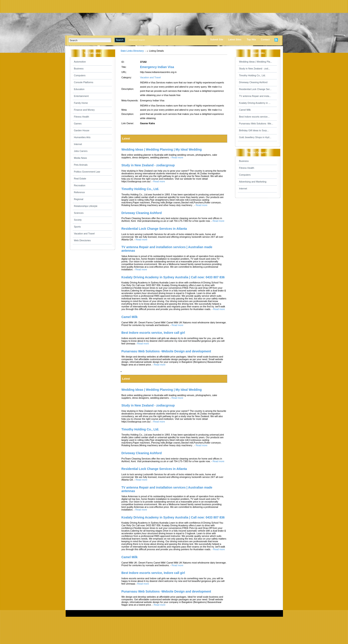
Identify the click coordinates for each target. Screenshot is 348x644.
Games (78, 124)
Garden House (82, 130)
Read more (177, 157)
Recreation (80, 185)
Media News (80, 158)
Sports (77, 227)
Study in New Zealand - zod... (255, 69)
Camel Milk (245, 110)
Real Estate (80, 179)
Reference (79, 192)
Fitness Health (81, 117)
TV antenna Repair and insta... (255, 96)
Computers (80, 75)
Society (78, 220)
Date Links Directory (132, 51)
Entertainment (81, 96)
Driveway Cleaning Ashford (253, 82)
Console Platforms (84, 82)
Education (79, 89)
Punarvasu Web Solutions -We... (256, 124)
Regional (79, 199)
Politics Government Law (87, 172)
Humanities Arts (82, 137)
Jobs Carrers (81, 151)
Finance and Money (84, 110)
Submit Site (217, 39)
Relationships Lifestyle (86, 206)
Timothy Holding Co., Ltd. (252, 75)
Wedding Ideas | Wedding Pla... (256, 62)
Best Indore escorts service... (254, 117)
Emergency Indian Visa (157, 67)
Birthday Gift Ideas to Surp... (254, 130)
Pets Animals (81, 165)
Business (79, 69)
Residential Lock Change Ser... (255, 89)
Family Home (81, 103)
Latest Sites (235, 39)
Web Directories (82, 240)
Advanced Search (137, 40)
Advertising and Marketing (253, 182)
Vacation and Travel (84, 234)
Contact (265, 39)
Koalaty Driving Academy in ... (255, 103)
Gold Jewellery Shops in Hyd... (255, 137)
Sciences (79, 213)
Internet (78, 144)
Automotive (80, 62)
